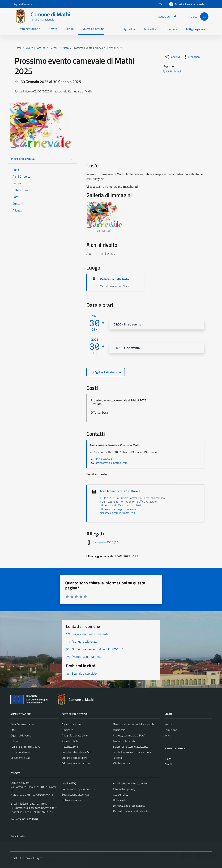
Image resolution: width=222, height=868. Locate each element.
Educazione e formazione (76, 763)
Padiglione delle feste (114, 279)
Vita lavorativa (121, 763)
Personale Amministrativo (25, 747)
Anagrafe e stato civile (75, 735)
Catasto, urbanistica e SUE (77, 752)
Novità (53, 29)
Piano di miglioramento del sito (131, 811)
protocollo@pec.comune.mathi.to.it (36, 808)
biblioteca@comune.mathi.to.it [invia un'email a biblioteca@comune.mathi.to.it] (118, 513)
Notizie (168, 724)
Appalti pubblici (70, 741)
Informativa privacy (124, 789)
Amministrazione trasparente (130, 783)
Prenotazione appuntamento (78, 789)
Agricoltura (130, 29)
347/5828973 (101, 459)
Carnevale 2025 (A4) (106, 542)
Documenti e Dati (20, 758)
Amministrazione (29, 29)
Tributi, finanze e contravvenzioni (132, 752)
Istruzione (172, 29)
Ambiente (67, 730)
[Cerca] (204, 17)
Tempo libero (151, 29)
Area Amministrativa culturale (120, 491)
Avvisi (168, 735)
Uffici (13, 730)
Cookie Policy (121, 794)
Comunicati (171, 730)
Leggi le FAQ (69, 783)
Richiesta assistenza (73, 800)
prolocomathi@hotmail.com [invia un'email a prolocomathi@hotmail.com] (109, 463)
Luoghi (168, 759)
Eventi (168, 764)
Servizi (70, 29)
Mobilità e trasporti (124, 741)
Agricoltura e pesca (73, 724)
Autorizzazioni (70, 747)
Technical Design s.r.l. (34, 858)
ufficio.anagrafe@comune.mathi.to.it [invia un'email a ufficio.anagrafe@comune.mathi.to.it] (121, 505)
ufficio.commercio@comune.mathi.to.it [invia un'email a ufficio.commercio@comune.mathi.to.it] (122, 509)
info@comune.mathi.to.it (32, 804)
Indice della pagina (43, 159)
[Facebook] (174, 16)
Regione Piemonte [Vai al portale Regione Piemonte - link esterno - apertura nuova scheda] (23, 4)
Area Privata (18, 836)
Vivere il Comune (93, 29)
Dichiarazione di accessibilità (129, 806)
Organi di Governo (21, 735)
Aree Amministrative (22, 724)
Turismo (117, 758)
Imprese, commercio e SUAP (129, 735)
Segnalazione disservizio (76, 794)
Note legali (119, 800)
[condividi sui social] (172, 57)
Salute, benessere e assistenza (131, 747)
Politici (14, 741)
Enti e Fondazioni (20, 752)
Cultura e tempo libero (74, 758)
